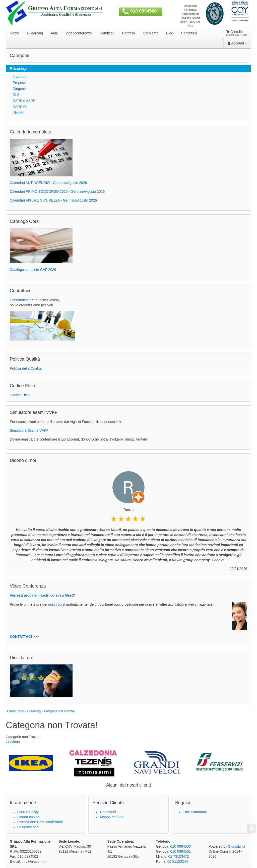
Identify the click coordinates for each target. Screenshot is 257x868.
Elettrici (17, 113)
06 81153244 (178, 861)
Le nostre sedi (28, 827)
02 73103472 (179, 856)
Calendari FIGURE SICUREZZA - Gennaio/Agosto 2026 (53, 200)
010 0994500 (143, 11)
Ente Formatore (195, 812)
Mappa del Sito (112, 817)
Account (237, 43)
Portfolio (128, 33)
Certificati (107, 33)
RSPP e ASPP (23, 101)
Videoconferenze (79, 33)
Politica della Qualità (26, 368)
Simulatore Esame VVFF (29, 430)
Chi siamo (151, 33)
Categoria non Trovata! (59, 711)
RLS (15, 95)
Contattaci (189, 33)
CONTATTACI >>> (24, 637)
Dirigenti (18, 89)
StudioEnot (237, 846)
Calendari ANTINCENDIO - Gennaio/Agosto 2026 (48, 183)
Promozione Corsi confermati (40, 822)
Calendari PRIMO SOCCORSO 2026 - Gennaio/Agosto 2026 (57, 191)
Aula (54, 33)
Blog (170, 33)
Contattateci (19, 300)
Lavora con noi (29, 817)
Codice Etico (20, 395)
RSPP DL (19, 107)
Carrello (237, 33)
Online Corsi (15, 711)
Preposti (18, 83)
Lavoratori (19, 77)
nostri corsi (57, 604)
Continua (13, 742)
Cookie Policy (28, 812)
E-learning (35, 33)
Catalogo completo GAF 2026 (33, 270)
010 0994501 (180, 851)
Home (14, 33)
